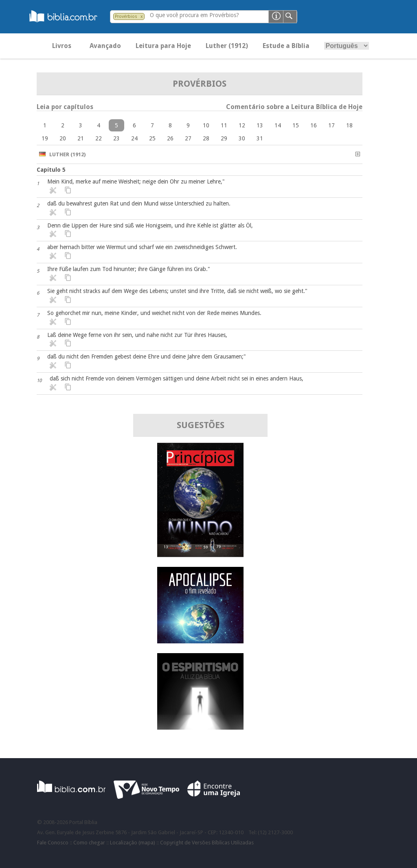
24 (134, 138)
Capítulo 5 (51, 170)
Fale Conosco (53, 843)
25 (152, 138)
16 (314, 125)
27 (188, 138)
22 (99, 138)
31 (260, 138)
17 (331, 125)
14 (278, 125)
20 (63, 138)
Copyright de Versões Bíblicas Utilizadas (207, 843)
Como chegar (89, 843)
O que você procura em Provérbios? (194, 15)
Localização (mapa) (133, 843)
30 (242, 138)
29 (224, 138)
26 (170, 138)
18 (349, 125)
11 (224, 125)
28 (206, 138)
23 (116, 138)
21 (81, 138)
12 (242, 125)
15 (296, 125)
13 (260, 125)
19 (45, 138)
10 (206, 125)
